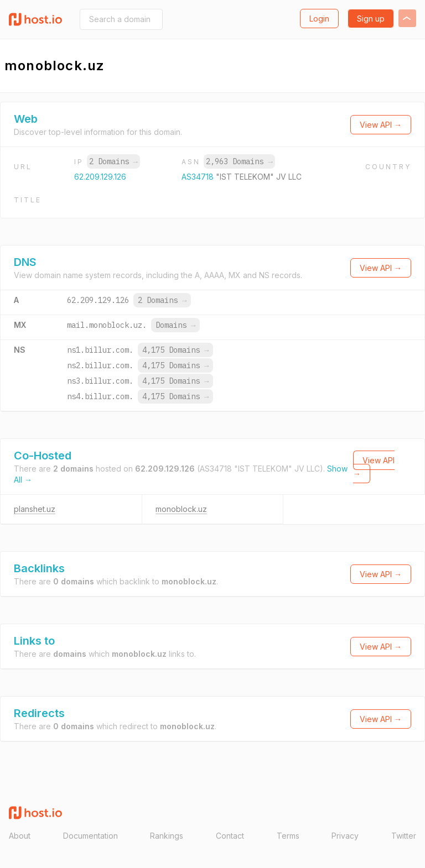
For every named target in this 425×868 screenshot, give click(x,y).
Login (319, 19)
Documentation (90, 836)
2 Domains (113, 161)
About (20, 836)
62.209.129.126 (100, 177)
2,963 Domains (239, 161)
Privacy (345, 836)
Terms (288, 836)
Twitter (404, 836)
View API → (381, 125)
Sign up (371, 19)
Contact (230, 836)
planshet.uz (35, 509)
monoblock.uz (181, 509)
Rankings (167, 836)
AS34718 (199, 177)
